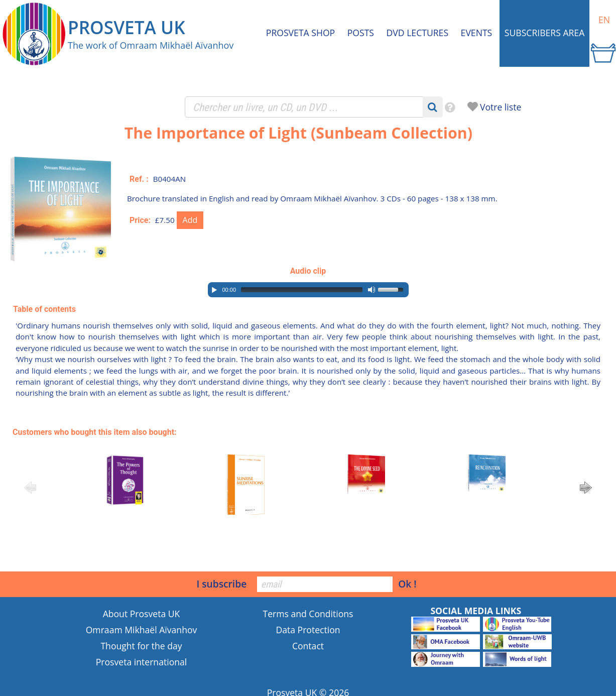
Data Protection (308, 630)
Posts (361, 33)
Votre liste (501, 107)
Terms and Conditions (308, 614)
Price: (140, 220)
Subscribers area (544, 33)
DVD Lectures (417, 33)
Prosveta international (141, 662)
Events (477, 33)
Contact (308, 646)
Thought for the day (141, 646)
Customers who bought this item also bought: (95, 432)
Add (190, 220)
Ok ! (407, 584)
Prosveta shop (300, 33)
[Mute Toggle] (372, 290)
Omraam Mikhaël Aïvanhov (142, 630)
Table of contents (44, 309)
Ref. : (139, 179)
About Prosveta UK (142, 614)
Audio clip (308, 271)
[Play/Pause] (214, 290)
